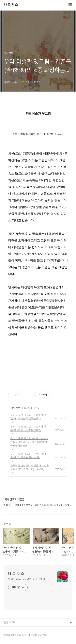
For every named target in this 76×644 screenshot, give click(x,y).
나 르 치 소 (11, 5)
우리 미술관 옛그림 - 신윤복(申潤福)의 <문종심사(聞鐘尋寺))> (28, 428)
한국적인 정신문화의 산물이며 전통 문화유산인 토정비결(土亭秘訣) (30, 467)
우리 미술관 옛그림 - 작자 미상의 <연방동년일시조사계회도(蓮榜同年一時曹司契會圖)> (29, 442)
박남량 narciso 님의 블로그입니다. (28, 579)
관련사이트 (10, 622)
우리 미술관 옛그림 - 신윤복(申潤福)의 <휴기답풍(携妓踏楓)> (28, 417)
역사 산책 (15, 408)
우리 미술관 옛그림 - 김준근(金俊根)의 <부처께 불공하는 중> (28, 456)
